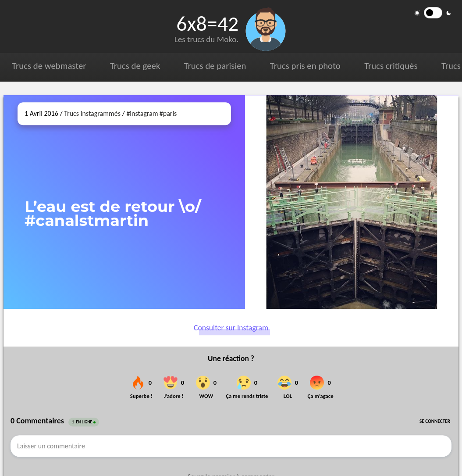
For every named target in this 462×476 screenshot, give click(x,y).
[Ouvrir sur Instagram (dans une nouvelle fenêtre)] (352, 202)
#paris (168, 113)
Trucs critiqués (390, 66)
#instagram (142, 113)
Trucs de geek (135, 66)
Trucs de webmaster (49, 66)
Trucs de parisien (215, 66)
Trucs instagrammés (92, 113)
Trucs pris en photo (305, 66)
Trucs (451, 66)
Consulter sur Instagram (231, 328)
